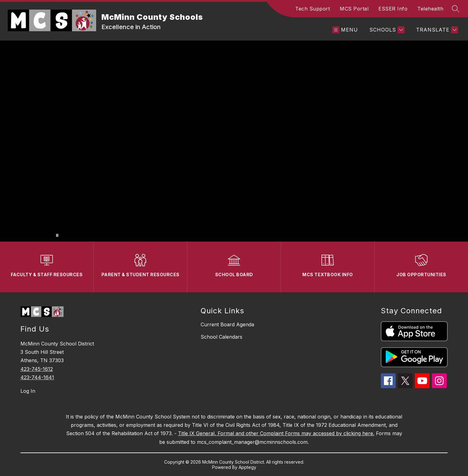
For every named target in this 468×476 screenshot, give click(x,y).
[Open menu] (345, 30)
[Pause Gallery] (57, 235)
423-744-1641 (37, 377)
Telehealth (430, 9)
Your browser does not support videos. (234, 141)
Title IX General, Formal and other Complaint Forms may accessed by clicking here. (276, 433)
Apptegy (247, 467)
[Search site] (456, 9)
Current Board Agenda (227, 324)
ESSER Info (393, 9)
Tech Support (313, 9)
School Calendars (221, 337)
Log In (28, 391)
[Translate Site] (436, 30)
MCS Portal (354, 9)
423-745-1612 (37, 369)
